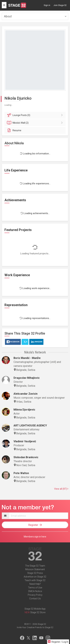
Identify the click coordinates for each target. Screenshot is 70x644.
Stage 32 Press (35, 573)
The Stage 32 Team (35, 566)
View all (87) (61, 489)
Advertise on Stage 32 (35, 577)
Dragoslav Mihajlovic (27, 378)
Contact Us (35, 598)
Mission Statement (35, 569)
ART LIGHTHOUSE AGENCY (30, 425)
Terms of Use (35, 588)
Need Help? (35, 584)
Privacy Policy (35, 595)
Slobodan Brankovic (26, 457)
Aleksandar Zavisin (26, 394)
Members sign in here (35, 537)
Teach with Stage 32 (35, 580)
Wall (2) (35, 123)
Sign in (47, 5)
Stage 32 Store (38, 612)
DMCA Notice (35, 591)
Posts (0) (35, 115)
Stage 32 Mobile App (35, 609)
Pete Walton (21, 473)
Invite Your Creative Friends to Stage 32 (35, 627)
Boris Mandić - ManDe (27, 358)
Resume (14, 130)
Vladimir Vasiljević (25, 441)
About (8, 16)
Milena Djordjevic (24, 410)
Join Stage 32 (60, 5)
